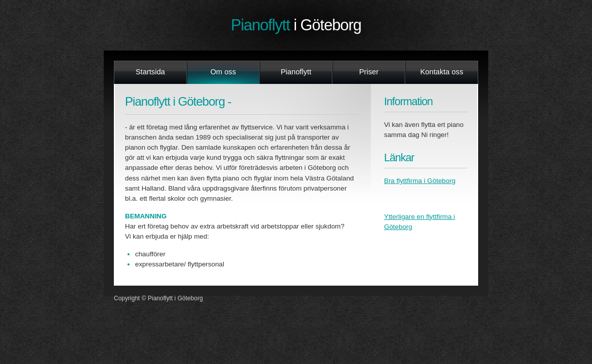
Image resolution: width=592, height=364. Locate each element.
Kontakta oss (441, 72)
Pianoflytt (296, 25)
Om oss (223, 72)
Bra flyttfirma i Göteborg (420, 181)
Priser (369, 72)
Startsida (150, 72)
